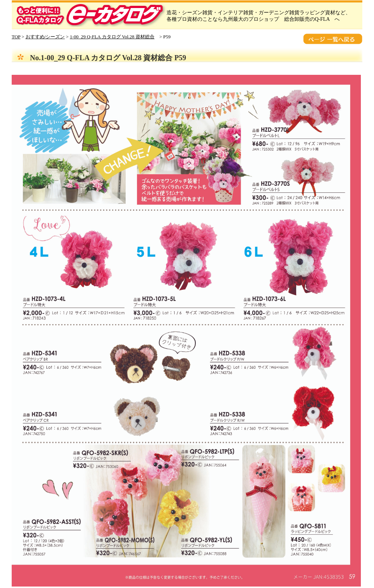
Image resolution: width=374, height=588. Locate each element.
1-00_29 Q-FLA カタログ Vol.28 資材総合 (112, 37)
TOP (16, 37)
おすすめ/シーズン (45, 37)
